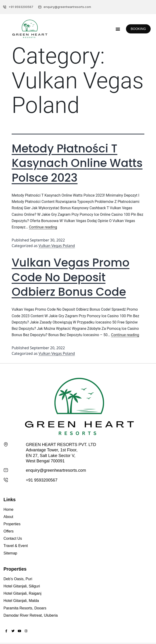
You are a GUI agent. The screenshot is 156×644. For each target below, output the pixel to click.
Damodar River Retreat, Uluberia (31, 615)
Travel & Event (16, 546)
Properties (12, 524)
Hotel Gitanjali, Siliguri (22, 586)
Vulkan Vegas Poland (57, 246)
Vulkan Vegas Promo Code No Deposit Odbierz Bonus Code (71, 277)
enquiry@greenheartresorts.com (56, 470)
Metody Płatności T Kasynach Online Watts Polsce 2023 (77, 163)
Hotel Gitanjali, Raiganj (22, 593)
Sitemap (10, 553)
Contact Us (13, 538)
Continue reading (43, 227)
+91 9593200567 (42, 480)
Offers (8, 531)
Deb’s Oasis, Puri (18, 579)
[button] (118, 29)
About (8, 517)
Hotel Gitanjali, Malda (21, 601)
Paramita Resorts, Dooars (25, 608)
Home (8, 509)
